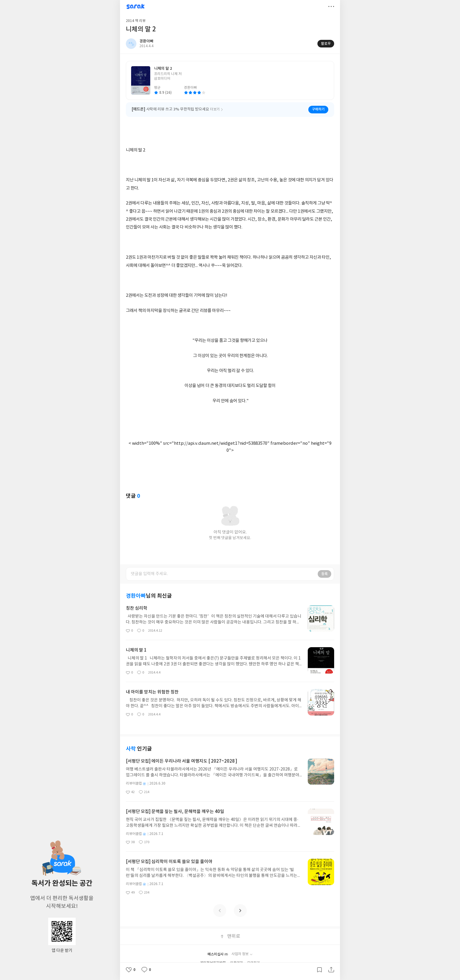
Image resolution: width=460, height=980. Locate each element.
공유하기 (331, 970)
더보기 (331, 6)
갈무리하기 (319, 970)
